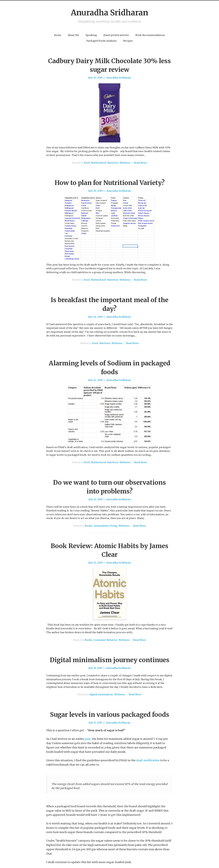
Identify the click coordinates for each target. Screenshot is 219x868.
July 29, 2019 (95, 191)
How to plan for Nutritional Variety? (110, 183)
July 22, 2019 (95, 563)
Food (87, 163)
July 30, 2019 (95, 78)
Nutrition (113, 163)
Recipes (128, 41)
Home (58, 35)
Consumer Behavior (105, 640)
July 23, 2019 (95, 499)
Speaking (91, 35)
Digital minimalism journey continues (110, 660)
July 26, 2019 (95, 317)
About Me (73, 35)
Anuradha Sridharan (110, 13)
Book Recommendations (150, 35)
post (88, 739)
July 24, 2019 (95, 380)
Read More (140, 163)
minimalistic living (105, 526)
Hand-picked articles (116, 35)
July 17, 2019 (95, 723)
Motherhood (98, 163)
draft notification (148, 760)
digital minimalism (101, 694)
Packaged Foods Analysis (102, 41)
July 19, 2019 (95, 668)
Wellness (125, 163)
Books (89, 526)
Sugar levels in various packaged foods (110, 715)
